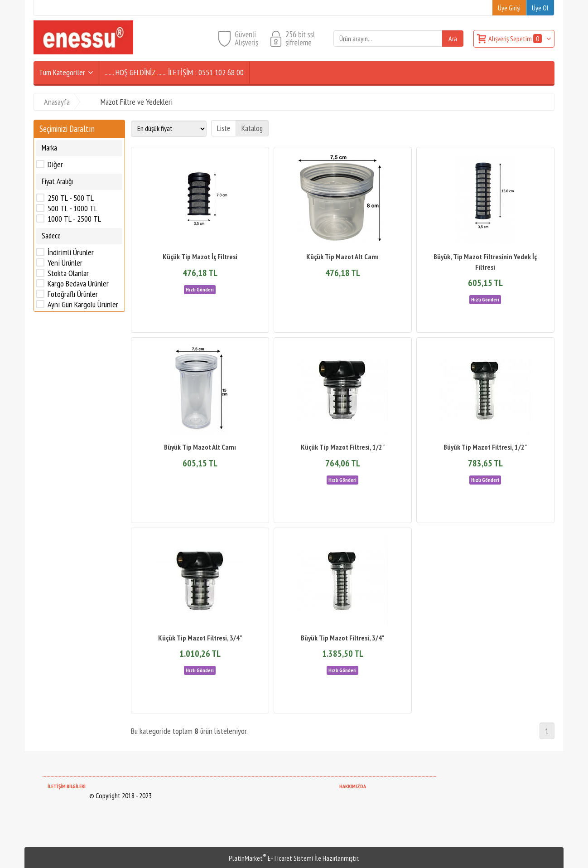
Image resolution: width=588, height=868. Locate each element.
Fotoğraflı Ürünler (73, 294)
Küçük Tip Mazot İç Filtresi (200, 257)
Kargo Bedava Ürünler (78, 284)
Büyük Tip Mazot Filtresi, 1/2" (485, 447)
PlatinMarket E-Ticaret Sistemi (271, 858)
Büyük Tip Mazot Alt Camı (200, 447)
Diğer (55, 165)
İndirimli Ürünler (71, 252)
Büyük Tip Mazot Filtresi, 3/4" (342, 638)
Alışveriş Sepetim (516, 39)
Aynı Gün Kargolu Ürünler (83, 305)
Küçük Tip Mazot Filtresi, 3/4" (200, 638)
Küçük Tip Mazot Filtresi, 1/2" (343, 447)
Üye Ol (540, 8)
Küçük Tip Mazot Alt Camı (342, 257)
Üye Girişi (509, 8)
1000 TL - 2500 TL (74, 219)
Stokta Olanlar (68, 273)
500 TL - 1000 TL (72, 209)
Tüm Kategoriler (62, 72)
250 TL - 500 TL (71, 198)
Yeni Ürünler (65, 263)
